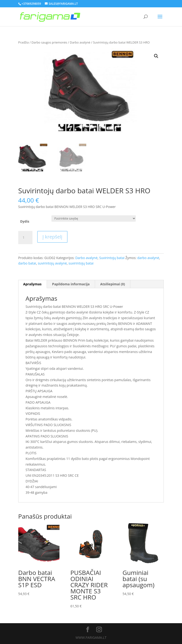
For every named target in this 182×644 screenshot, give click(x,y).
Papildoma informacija (71, 284)
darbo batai (27, 263)
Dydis (25, 221)
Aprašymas (32, 284)
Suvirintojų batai (112, 258)
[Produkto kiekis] (25, 238)
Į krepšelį (52, 237)
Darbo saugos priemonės (49, 42)
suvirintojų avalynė (52, 263)
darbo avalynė (148, 258)
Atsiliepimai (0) (113, 284)
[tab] (32, 284)
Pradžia (23, 42)
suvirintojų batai (81, 263)
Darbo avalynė (80, 42)
